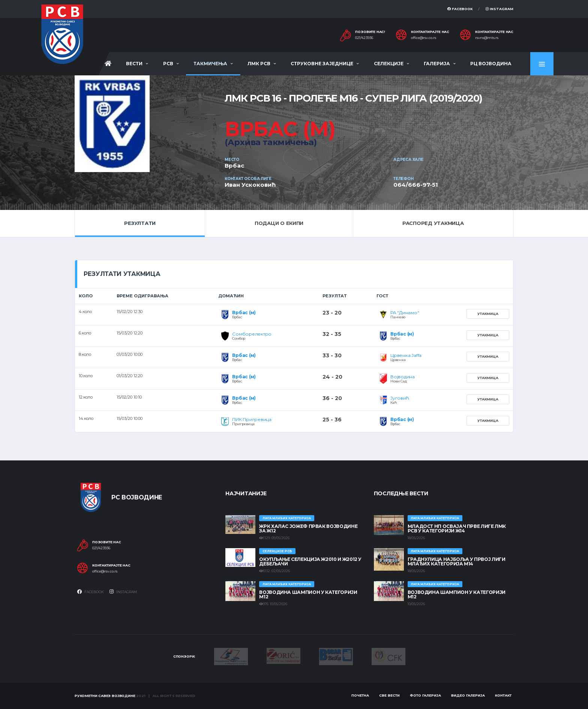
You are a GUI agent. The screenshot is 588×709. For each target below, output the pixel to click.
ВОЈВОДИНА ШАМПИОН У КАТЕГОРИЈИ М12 (308, 594)
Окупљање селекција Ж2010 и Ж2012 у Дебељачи (310, 561)
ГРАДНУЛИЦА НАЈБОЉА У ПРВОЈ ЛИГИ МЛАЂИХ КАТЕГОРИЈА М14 (457, 561)
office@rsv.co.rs (424, 38)
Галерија (437, 64)
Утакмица (488, 314)
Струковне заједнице (322, 64)
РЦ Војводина (491, 64)
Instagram (499, 9)
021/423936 (364, 38)
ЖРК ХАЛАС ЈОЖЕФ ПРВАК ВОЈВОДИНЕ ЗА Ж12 (308, 528)
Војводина (403, 377)
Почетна (360, 695)
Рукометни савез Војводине (105, 696)
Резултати (140, 223)
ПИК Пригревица (252, 419)
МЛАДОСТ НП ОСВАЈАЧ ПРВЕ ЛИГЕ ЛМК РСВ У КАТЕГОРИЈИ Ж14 (457, 528)
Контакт (503, 695)
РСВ (168, 64)
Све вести (389, 695)
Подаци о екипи (279, 223)
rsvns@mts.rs (487, 38)
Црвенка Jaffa (406, 355)
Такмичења (210, 64)
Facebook (460, 9)
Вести (134, 64)
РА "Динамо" (405, 313)
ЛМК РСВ (259, 64)
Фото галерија (425, 695)
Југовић (400, 398)
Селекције (389, 64)
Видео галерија (468, 695)
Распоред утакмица (433, 223)
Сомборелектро (252, 334)
